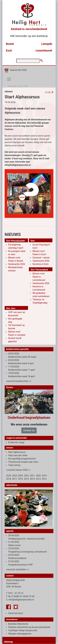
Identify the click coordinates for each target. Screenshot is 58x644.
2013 (38, 479)
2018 (9, 479)
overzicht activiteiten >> (18, 569)
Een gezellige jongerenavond (22, 459)
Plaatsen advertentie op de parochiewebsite (29, 627)
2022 (26, 476)
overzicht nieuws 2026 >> (18, 470)
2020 (38, 476)
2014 (32, 479)
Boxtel (10, 44)
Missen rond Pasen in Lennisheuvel (39, 277)
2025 (9, 476)
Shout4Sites (12, 86)
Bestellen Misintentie (18, 624)
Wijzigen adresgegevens (20, 634)
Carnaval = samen (41, 258)
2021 (32, 476)
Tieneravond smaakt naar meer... (24, 462)
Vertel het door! (16, 613)
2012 (44, 479)
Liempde (47, 44)
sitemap (8, 642)
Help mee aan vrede (18, 455)
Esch (9, 50)
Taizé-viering (14, 465)
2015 (26, 479)
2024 (14, 476)
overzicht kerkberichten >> (19, 381)
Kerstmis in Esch (41, 264)
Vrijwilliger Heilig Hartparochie (23, 630)
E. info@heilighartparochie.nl (20, 600)
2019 (44, 476)
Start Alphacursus (17, 452)
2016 (20, 479)
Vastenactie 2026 (17, 264)
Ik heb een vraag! (16, 442)
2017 (14, 479)
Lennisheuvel (44, 50)
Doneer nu (29, 430)
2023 (20, 476)
